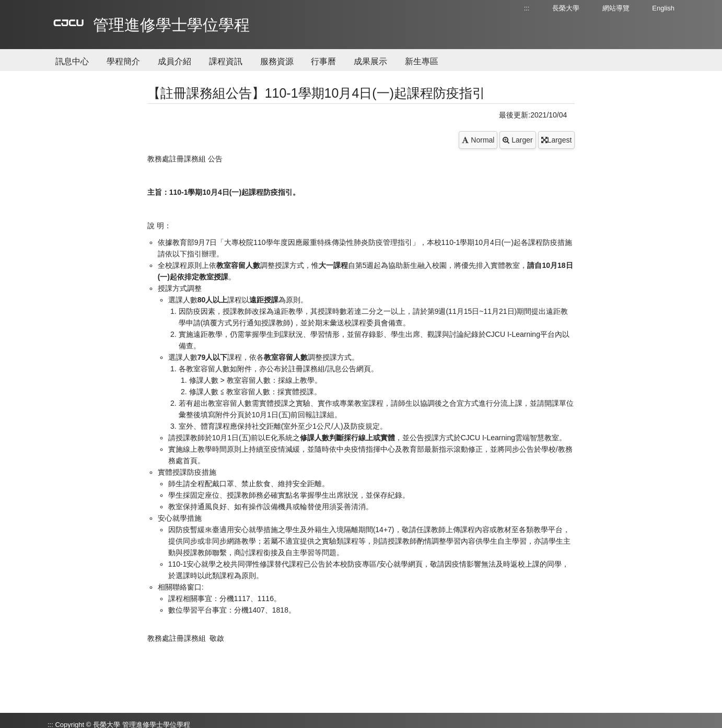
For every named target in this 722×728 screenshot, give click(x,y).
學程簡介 (123, 61)
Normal (478, 140)
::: (527, 8)
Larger (517, 140)
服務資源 (277, 61)
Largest (557, 140)
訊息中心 (72, 61)
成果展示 (370, 61)
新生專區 (422, 61)
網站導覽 (616, 8)
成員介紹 (174, 61)
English (663, 8)
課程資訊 (226, 61)
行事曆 (323, 61)
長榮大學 (566, 8)
